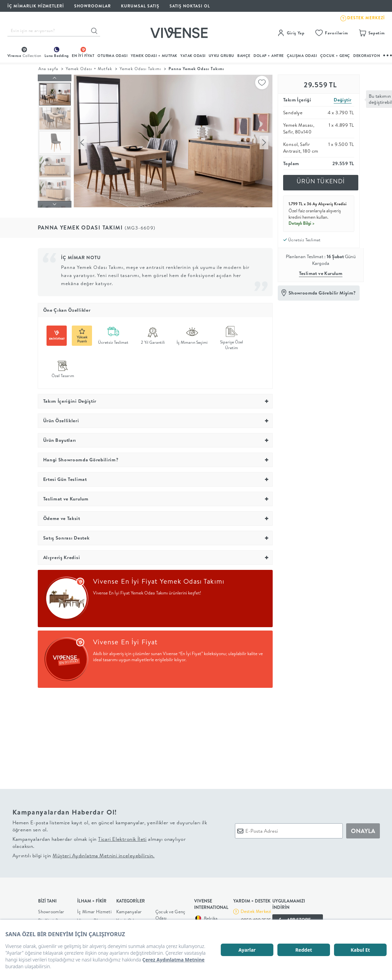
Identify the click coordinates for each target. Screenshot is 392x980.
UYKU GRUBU (221, 56)
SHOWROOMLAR (93, 6)
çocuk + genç (335, 56)
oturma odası (112, 56)
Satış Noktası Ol (190, 6)
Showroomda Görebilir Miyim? (322, 293)
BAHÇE (244, 56)
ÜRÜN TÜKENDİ (321, 181)
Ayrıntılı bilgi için (84, 853)
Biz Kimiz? (48, 918)
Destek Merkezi (256, 910)
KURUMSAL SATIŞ (140, 6)
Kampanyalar (129, 910)
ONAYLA (363, 829)
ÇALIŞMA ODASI (302, 56)
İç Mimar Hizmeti (94, 910)
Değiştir (342, 100)
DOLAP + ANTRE (269, 56)
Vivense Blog (90, 918)
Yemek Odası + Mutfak (154, 56)
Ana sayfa (48, 69)
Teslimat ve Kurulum (321, 273)
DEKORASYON (367, 56)
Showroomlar (51, 910)
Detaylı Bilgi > (302, 223)
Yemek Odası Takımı (140, 69)
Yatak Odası (193, 56)
